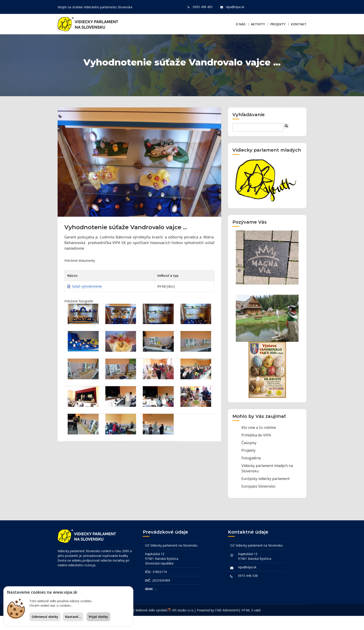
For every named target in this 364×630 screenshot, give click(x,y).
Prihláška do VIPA (256, 451)
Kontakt (299, 24)
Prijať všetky (98, 617)
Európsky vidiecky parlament (265, 494)
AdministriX (231, 624)
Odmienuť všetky (45, 617)
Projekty (278, 24)
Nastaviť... (73, 617)
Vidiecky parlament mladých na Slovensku (267, 484)
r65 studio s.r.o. (183, 624)
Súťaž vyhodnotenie (85, 303)
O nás (241, 24)
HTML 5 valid (251, 624)
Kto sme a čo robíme (259, 443)
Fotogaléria (251, 474)
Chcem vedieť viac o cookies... (51, 605)
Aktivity (258, 24)
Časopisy (249, 458)
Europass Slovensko (258, 502)
